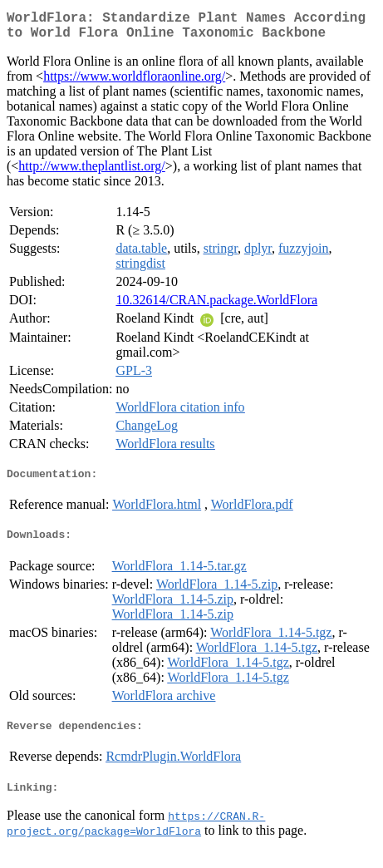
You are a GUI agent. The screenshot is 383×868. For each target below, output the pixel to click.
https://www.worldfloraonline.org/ (134, 83)
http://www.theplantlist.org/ (91, 173)
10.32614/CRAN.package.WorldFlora (216, 306)
